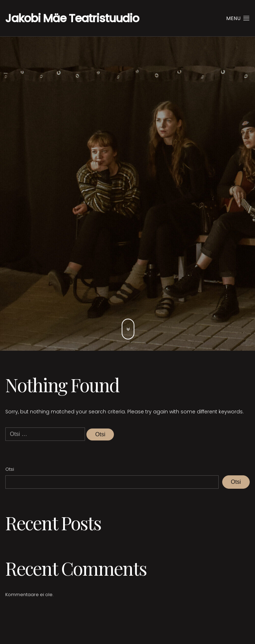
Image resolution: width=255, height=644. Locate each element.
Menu (238, 18)
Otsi (10, 469)
